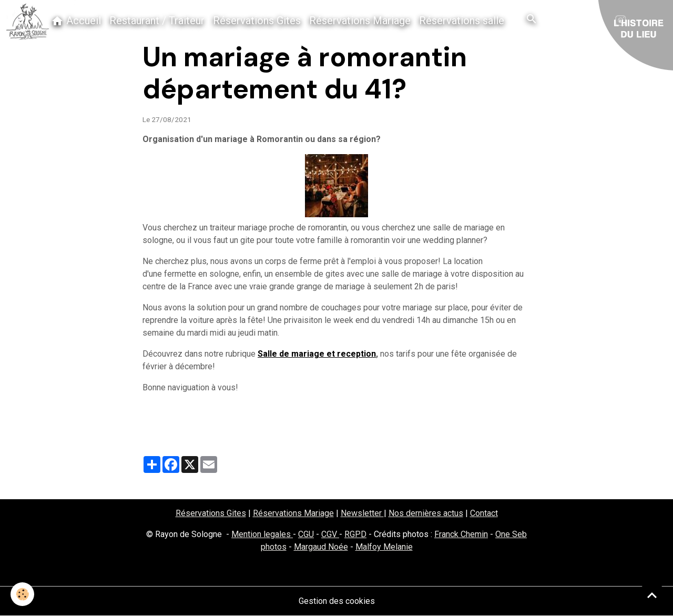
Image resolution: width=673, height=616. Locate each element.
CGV (330, 534)
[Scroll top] (652, 595)
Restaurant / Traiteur (157, 21)
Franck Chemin (461, 534)
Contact (484, 513)
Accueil (76, 21)
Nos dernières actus (426, 513)
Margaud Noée (321, 547)
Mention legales (262, 534)
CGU (306, 534)
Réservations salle (462, 21)
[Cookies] (22, 594)
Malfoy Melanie (384, 547)
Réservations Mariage (360, 21)
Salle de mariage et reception (317, 354)
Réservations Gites (257, 21)
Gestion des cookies (337, 601)
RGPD (355, 534)
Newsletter (362, 513)
